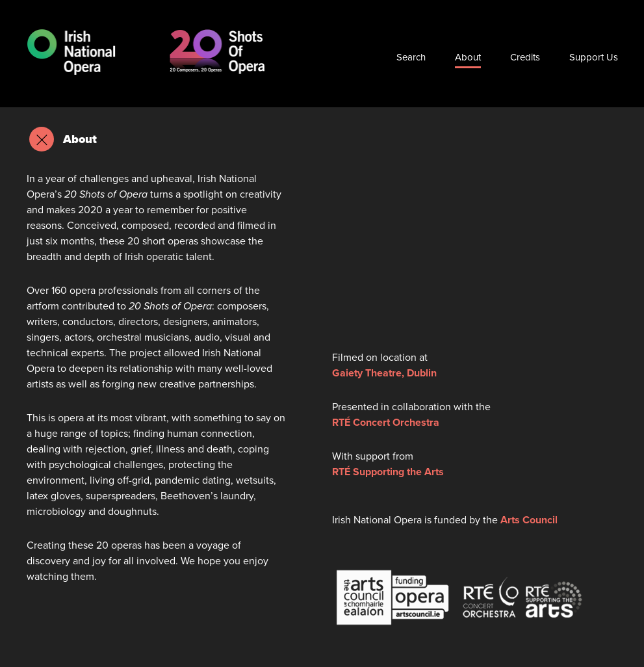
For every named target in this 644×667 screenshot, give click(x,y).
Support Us (594, 57)
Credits (525, 57)
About (468, 57)
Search (411, 57)
